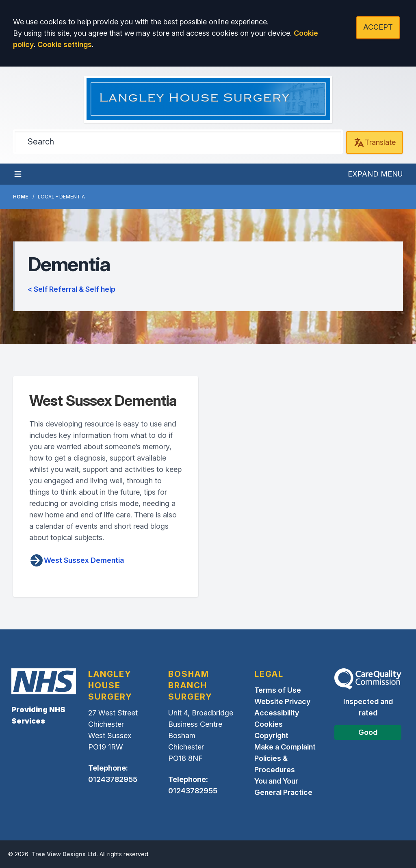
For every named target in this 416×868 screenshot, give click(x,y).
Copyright (271, 736)
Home (21, 197)
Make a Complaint (285, 747)
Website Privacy (282, 701)
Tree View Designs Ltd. (65, 854)
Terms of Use (278, 690)
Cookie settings (65, 44)
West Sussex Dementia (77, 560)
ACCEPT (378, 27)
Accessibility (277, 713)
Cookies (269, 724)
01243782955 (113, 779)
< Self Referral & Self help (71, 289)
